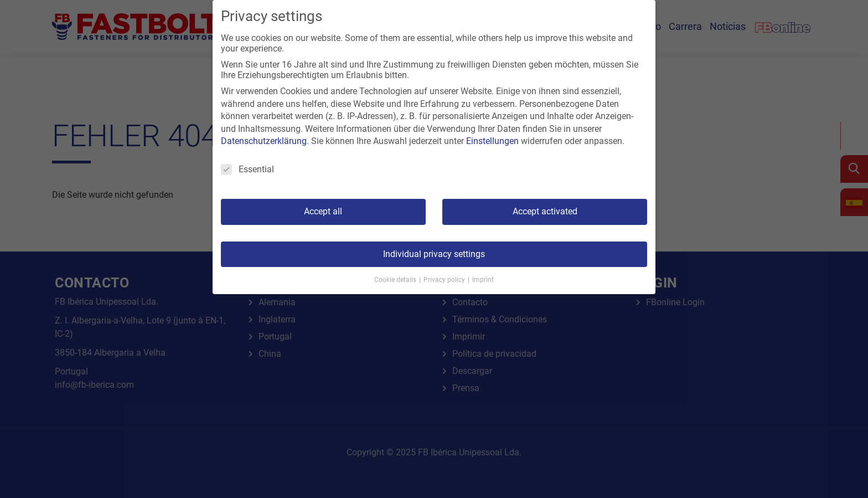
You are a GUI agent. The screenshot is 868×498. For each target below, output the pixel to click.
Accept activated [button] (545, 211)
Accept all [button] (323, 211)
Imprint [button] (483, 280)
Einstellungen (492, 141)
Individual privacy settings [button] (434, 254)
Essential (247, 169)
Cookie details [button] (396, 280)
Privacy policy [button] (445, 280)
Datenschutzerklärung (264, 141)
